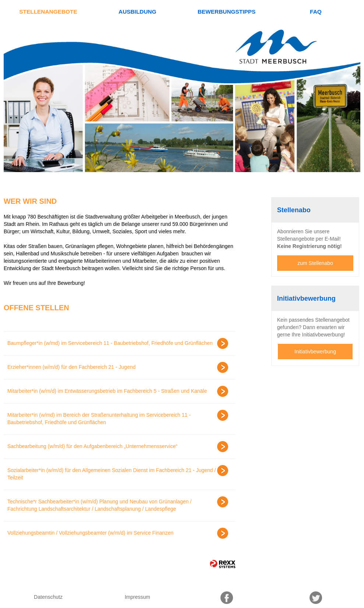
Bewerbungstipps (227, 12)
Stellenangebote (48, 12)
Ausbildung (137, 12)
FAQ (316, 12)
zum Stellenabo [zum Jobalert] (315, 263)
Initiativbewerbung (315, 352)
